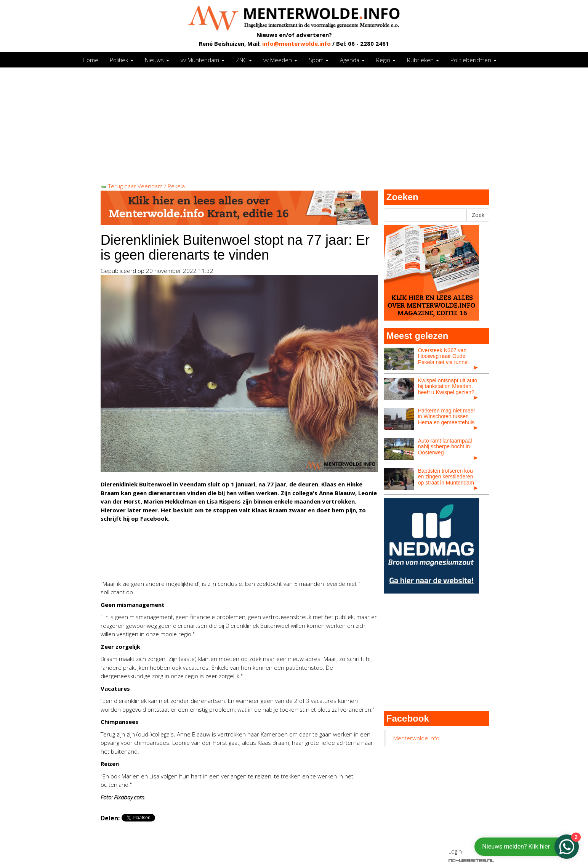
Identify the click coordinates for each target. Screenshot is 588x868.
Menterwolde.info (416, 738)
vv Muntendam (203, 60)
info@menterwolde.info (296, 43)
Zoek (478, 215)
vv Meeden (280, 60)
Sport (319, 60)
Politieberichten (473, 60)
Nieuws (157, 60)
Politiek (122, 60)
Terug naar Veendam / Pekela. (143, 186)
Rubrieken (423, 60)
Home (91, 60)
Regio (386, 60)
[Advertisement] (294, 125)
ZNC (244, 60)
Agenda (352, 60)
